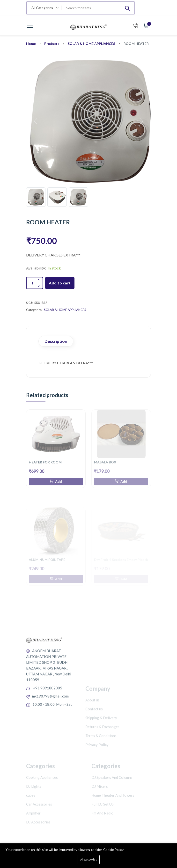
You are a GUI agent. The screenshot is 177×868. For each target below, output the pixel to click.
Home (31, 44)
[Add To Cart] (56, 482)
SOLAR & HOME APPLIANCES (91, 44)
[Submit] (127, 8)
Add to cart (60, 283)
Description (56, 341)
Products (52, 44)
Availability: (36, 268)
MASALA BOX (105, 462)
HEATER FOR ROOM (45, 462)
